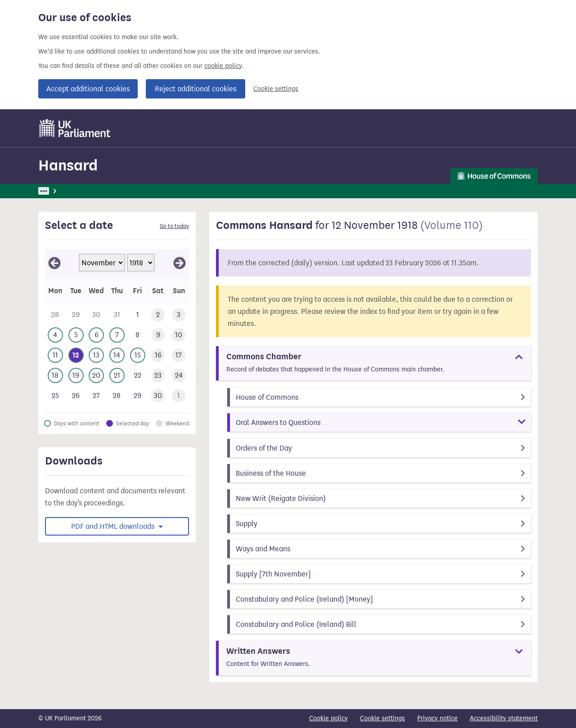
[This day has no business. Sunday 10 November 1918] (179, 335)
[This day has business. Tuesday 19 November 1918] (76, 376)
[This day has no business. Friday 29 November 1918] (138, 396)
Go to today (174, 226)
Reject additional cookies (196, 89)
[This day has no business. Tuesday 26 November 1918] (76, 396)
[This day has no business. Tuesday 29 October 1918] (76, 315)
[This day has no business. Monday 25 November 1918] (55, 396)
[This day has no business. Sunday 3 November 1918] (179, 315)
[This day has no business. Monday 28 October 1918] (55, 315)
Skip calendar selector (45, 249)
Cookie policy (328, 718)
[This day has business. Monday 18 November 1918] (55, 376)
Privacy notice (437, 718)
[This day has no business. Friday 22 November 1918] (138, 376)
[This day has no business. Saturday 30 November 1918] (158, 396)
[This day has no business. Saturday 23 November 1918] (158, 376)
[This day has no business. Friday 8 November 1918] (138, 335)
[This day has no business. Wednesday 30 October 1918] (96, 315)
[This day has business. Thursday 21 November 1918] (117, 376)
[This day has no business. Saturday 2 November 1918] (158, 315)
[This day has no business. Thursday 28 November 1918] (117, 396)
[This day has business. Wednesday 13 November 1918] (96, 355)
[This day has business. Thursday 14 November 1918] (117, 355)
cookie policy (223, 66)
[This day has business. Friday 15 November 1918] (138, 355)
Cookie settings (276, 89)
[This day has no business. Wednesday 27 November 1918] (96, 396)
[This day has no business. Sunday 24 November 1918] (179, 376)
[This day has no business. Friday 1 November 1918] (138, 315)
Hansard (68, 165)
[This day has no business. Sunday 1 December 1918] (179, 396)
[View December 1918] (180, 263)
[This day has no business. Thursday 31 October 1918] (117, 315)
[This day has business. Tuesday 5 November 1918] (76, 335)
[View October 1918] (54, 263)
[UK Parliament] (75, 128)
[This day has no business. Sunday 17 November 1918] (179, 355)
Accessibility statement (504, 718)
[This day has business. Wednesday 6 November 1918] (96, 335)
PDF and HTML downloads (114, 526)
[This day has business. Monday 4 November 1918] (55, 335)
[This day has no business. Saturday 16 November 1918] (158, 355)
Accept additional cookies (88, 89)
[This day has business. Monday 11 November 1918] (55, 355)
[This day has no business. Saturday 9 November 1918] (158, 335)
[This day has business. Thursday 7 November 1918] (117, 335)
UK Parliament (59, 191)
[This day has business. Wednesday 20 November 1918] (96, 376)
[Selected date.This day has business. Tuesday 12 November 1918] (76, 355)
